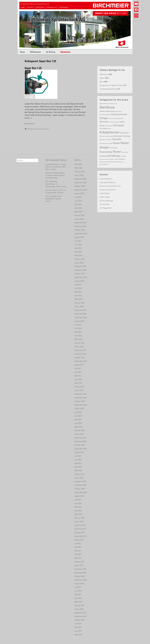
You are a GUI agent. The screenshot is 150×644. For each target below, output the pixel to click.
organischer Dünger (105, 139)
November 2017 (80, 529)
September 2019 (81, 449)
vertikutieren (103, 162)
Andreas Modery (106, 179)
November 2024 (81, 226)
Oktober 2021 (80, 358)
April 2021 (78, 379)
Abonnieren (65, 52)
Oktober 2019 (80, 445)
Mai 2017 (78, 551)
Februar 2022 (80, 343)
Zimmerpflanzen (104, 164)
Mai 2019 (78, 463)
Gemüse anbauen (114, 122)
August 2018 (79, 496)
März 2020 (78, 427)
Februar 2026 (80, 172)
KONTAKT (30, 7)
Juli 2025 (78, 197)
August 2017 (79, 540)
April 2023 (78, 296)
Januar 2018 (79, 522)
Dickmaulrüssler (119, 114)
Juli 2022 (78, 325)
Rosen (117, 152)
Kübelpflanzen (110, 132)
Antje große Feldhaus (108, 182)
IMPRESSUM (40, 7)
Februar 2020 (80, 430)
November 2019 (80, 441)
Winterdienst (111, 162)
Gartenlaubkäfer (119, 118)
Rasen (117, 143)
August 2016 (79, 584)
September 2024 (81, 234)
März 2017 (78, 558)
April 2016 (78, 598)
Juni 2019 (78, 460)
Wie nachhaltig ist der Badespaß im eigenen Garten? (53, 199)
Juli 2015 (78, 624)
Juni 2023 (78, 288)
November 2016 (80, 573)
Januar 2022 (79, 347)
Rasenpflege (106, 152)
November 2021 (81, 354)
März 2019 (78, 471)
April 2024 (78, 252)
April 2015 (78, 631)
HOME (23, 7)
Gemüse (104, 122)
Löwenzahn (124, 133)
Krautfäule (104, 128)
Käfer (110, 129)
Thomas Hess (105, 204)
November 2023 (81, 270)
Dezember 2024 (80, 223)
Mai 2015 (78, 627)
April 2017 (78, 554)
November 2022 (81, 314)
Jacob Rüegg (104, 193)
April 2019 (78, 467)
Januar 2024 (79, 263)
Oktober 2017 (80, 533)
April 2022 (78, 336)
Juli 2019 (78, 456)
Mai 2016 (78, 594)
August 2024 (79, 237)
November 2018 (80, 485)
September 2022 (81, 317)
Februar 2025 (80, 215)
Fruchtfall (111, 118)
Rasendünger (114, 148)
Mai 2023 (78, 292)
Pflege (111, 143)
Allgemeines (104, 74)
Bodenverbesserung (107, 111)
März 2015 (78, 635)
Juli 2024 (78, 241)
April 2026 (78, 164)
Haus (101, 82)
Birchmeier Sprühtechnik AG (110, 186)
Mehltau (102, 136)
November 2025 (81, 183)
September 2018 (81, 492)
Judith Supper (105, 197)
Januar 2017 (79, 565)
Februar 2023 (80, 303)
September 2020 (81, 405)
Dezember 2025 (80, 179)
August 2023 (79, 281)
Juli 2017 (78, 543)
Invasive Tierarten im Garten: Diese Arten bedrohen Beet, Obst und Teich (56, 167)
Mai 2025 (78, 204)
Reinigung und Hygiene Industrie (112, 85)
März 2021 (78, 383)
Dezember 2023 (80, 266)
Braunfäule (119, 111)
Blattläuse (107, 107)
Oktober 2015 (80, 620)
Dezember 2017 (80, 525)
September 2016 (81, 580)
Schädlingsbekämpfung (108, 89)
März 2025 (78, 212)
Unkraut (122, 159)
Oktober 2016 (80, 576)
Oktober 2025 (80, 186)
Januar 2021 (79, 390)
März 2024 (78, 255)
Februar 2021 (80, 387)
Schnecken (125, 152)
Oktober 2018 (80, 489)
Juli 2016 (78, 587)
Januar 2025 (79, 219)
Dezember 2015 (80, 613)
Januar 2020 (79, 434)
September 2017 (81, 536)
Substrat (112, 159)
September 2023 (81, 277)
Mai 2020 (78, 419)
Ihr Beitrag (51, 52)
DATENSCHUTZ (52, 7)
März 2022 (78, 339)
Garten (102, 78)
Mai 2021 (78, 376)
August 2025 (79, 193)
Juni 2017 (78, 547)
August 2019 (79, 452)
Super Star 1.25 (33, 68)
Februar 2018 (79, 518)
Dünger (104, 118)
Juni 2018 (78, 503)
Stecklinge (123, 156)
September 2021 (81, 361)
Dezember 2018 (80, 481)
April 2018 (78, 511)
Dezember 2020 (80, 394)
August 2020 (79, 409)
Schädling (103, 156)
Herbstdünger (109, 126)
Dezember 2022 (80, 310)
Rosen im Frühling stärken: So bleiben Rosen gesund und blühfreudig (55, 175)
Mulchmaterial (109, 136)
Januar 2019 (79, 478)
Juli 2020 (78, 412)
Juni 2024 (78, 244)
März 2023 (78, 299)
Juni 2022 (78, 328)
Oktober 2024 (80, 230)
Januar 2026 (79, 175)
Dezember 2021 (80, 350)
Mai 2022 (78, 332)
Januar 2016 (79, 609)
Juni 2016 (78, 591)
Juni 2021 (78, 372)
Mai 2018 (78, 507)
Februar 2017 (79, 562)
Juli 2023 (78, 285)
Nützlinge (127, 136)
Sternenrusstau (104, 159)
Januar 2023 (79, 306)
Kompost (119, 125)
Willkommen (35, 52)
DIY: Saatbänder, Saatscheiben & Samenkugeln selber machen (56, 184)
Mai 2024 (78, 248)
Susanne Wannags (106, 201)
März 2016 (78, 602)
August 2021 (79, 365)
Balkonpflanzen (104, 104)
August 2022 (79, 321)
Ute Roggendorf (106, 208)
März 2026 (78, 168)
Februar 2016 (79, 605)
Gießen (122, 122)
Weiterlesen (30, 123)
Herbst (102, 126)
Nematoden (118, 136)
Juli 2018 (78, 500)
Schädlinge (114, 156)
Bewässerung (113, 104)
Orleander (116, 139)
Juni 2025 (78, 201)
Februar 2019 (79, 474)
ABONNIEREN (64, 7)
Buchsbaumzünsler (105, 115)
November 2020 (81, 398)
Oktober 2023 (80, 274)
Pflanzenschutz (104, 143)
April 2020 (78, 423)
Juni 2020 (78, 416)
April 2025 (78, 208)
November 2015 (80, 616)
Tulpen (116, 159)
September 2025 (81, 190)
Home (22, 52)
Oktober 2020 (80, 401)
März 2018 (78, 514)
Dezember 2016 (80, 569)
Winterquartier (119, 162)
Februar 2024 (80, 259)
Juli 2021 (78, 368)
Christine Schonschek (108, 190)
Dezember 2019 (80, 438)
